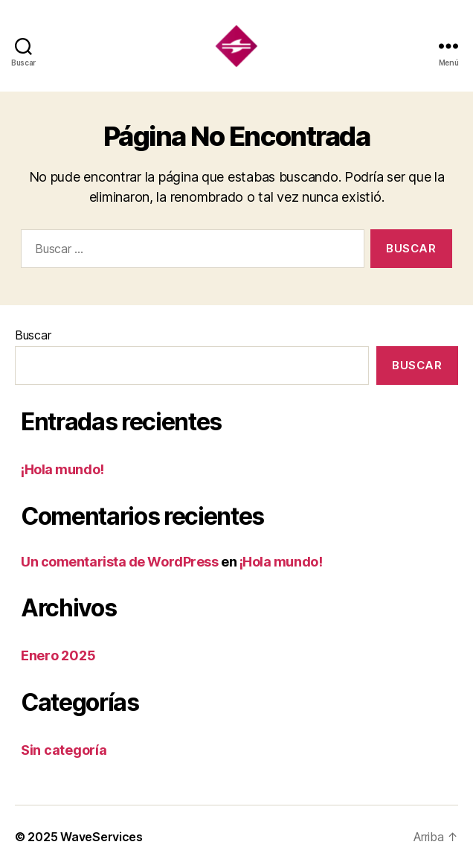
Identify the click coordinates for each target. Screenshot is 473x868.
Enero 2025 (58, 655)
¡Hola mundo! (62, 469)
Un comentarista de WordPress (119, 562)
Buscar (33, 335)
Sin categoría (64, 750)
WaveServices (102, 837)
